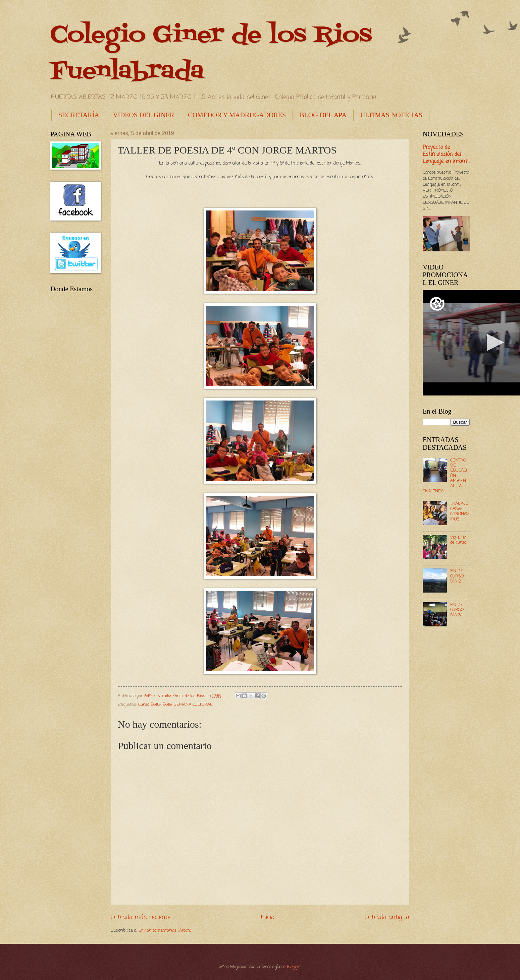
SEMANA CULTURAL (193, 705)
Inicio (268, 917)
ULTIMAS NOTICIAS (391, 115)
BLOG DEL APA (323, 115)
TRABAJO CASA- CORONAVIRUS (460, 511)
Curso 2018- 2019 (155, 705)
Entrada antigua (387, 917)
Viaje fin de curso (458, 540)
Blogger (294, 967)
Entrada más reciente (141, 917)
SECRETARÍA (79, 115)
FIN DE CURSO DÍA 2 (457, 576)
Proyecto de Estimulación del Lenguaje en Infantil (446, 155)
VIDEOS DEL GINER (144, 115)
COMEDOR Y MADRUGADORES (237, 115)
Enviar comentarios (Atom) (165, 931)
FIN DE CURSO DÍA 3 (457, 610)
